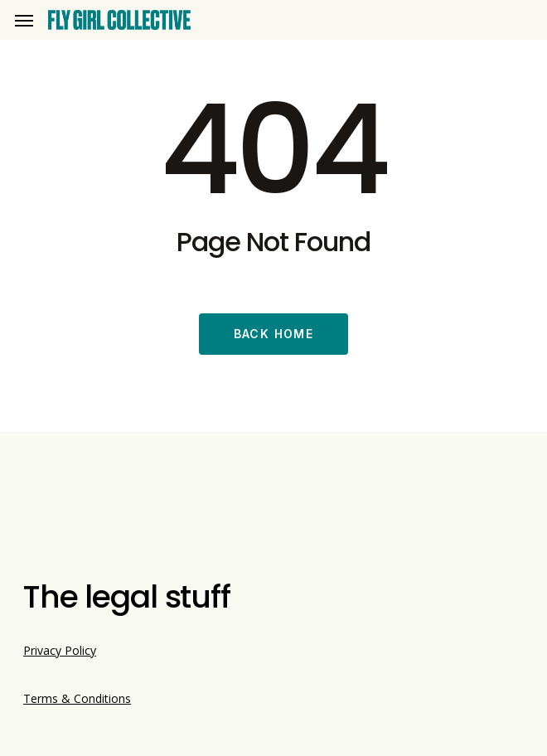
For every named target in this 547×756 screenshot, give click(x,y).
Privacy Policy (60, 650)
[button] (24, 20)
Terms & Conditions (77, 698)
